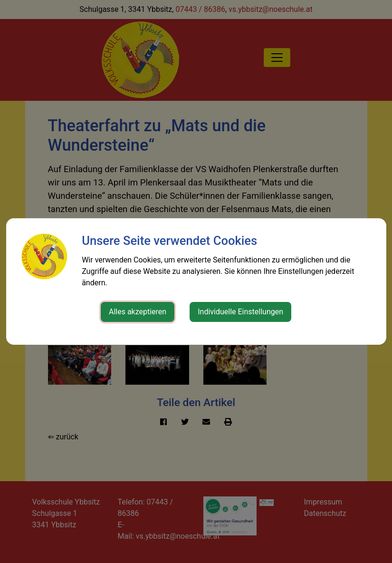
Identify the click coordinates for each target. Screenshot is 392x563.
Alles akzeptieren (138, 312)
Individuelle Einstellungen (240, 312)
